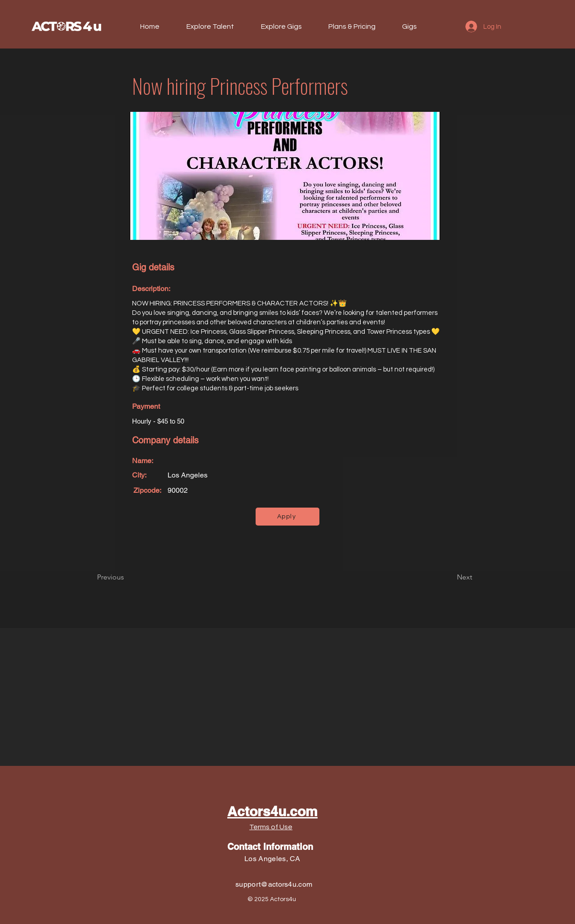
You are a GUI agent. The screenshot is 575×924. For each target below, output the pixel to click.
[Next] (450, 577)
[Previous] (127, 577)
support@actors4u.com (274, 884)
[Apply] (287, 517)
